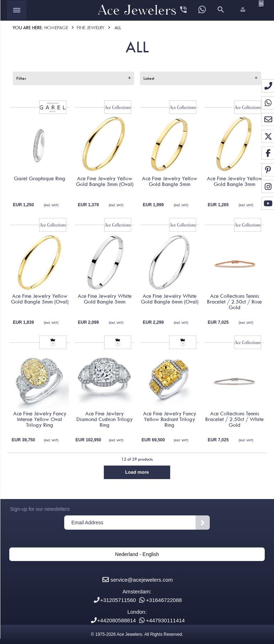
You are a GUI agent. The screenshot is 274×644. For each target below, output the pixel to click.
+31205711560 (118, 600)
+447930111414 (165, 620)
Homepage (56, 28)
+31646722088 (164, 600)
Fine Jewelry (91, 28)
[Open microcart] (260, 4)
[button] (242, 10)
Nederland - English (137, 554)
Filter (21, 78)
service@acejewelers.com (142, 580)
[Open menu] (17, 10)
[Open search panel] (221, 10)
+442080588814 (116, 620)
